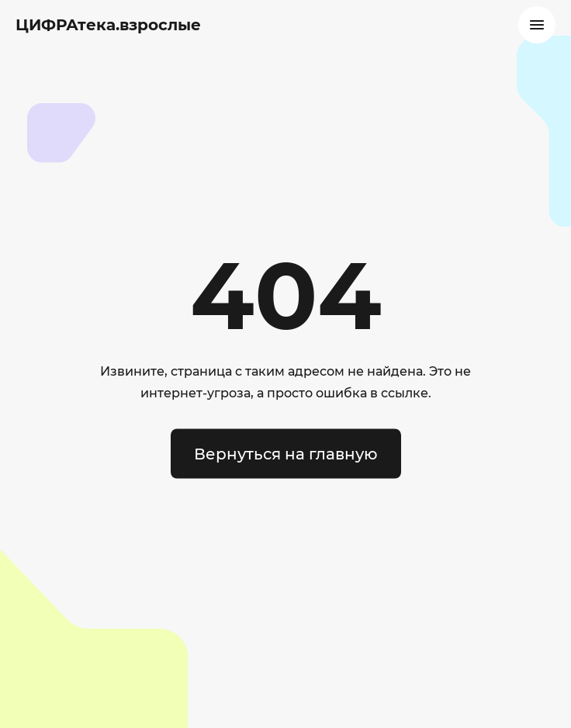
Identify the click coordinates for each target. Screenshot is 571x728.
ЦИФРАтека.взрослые (108, 25)
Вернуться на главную (286, 454)
